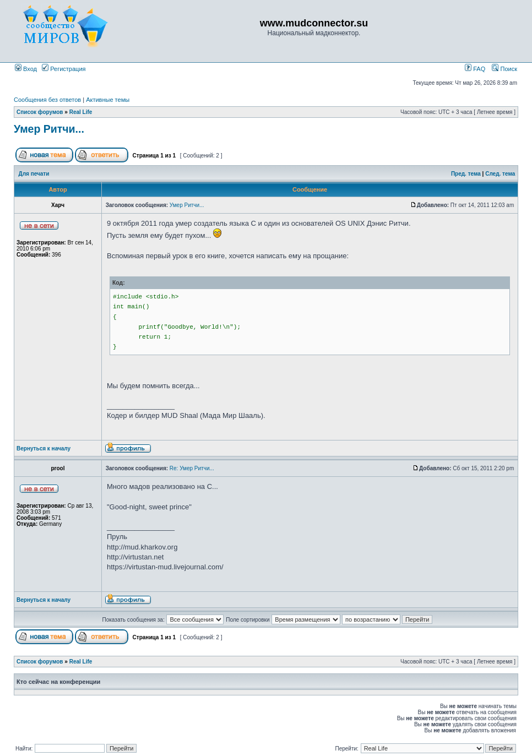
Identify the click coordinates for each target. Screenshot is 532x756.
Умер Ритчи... (49, 129)
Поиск (504, 69)
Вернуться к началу (44, 448)
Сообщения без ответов (47, 100)
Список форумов (40, 112)
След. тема (500, 174)
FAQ (475, 69)
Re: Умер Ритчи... (192, 468)
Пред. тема (466, 174)
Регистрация (64, 69)
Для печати (34, 174)
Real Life (81, 112)
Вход (26, 69)
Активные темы (108, 100)
